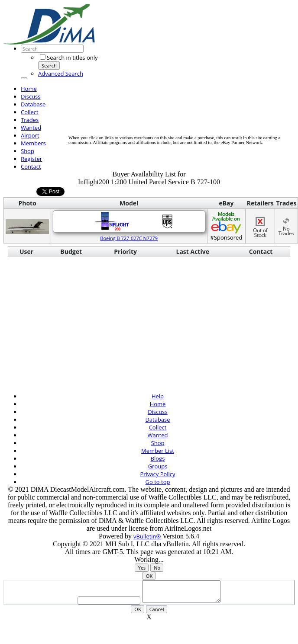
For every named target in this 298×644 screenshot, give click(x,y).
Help (158, 396)
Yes (142, 568)
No (157, 568)
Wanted (31, 128)
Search (49, 66)
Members (33, 143)
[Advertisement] (147, 75)
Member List (158, 451)
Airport (30, 135)
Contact (31, 167)
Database (33, 104)
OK (149, 576)
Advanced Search (61, 74)
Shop (28, 151)
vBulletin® (147, 536)
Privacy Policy (157, 474)
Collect (30, 112)
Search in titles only (69, 58)
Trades (30, 120)
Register (31, 159)
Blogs (158, 458)
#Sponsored (226, 226)
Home (29, 89)
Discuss (31, 96)
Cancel (157, 613)
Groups (158, 466)
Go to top (158, 482)
